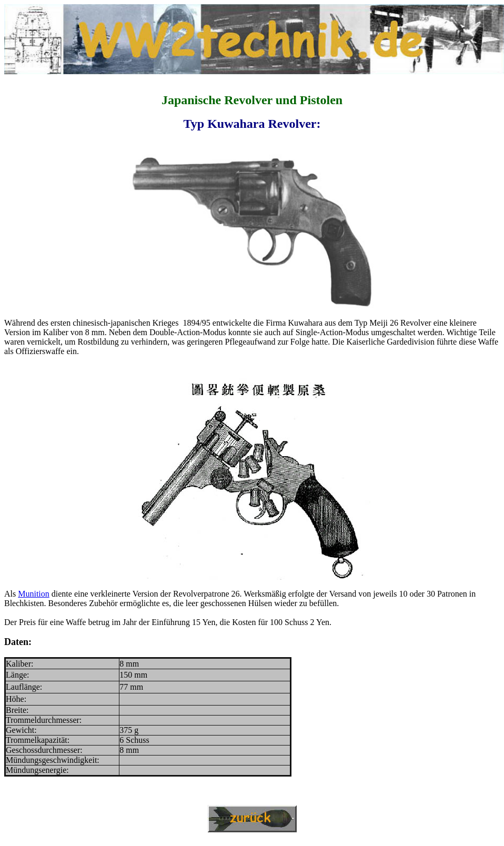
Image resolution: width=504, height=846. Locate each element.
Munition (34, 594)
